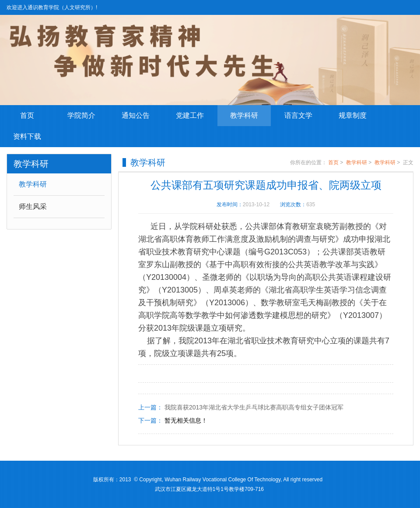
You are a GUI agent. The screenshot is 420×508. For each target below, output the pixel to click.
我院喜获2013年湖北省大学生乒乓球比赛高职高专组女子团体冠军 (254, 407)
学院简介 (81, 115)
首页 (27, 115)
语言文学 (298, 115)
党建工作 (190, 115)
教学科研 (244, 115)
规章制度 (353, 115)
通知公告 (136, 115)
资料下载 (27, 136)
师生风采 (33, 206)
